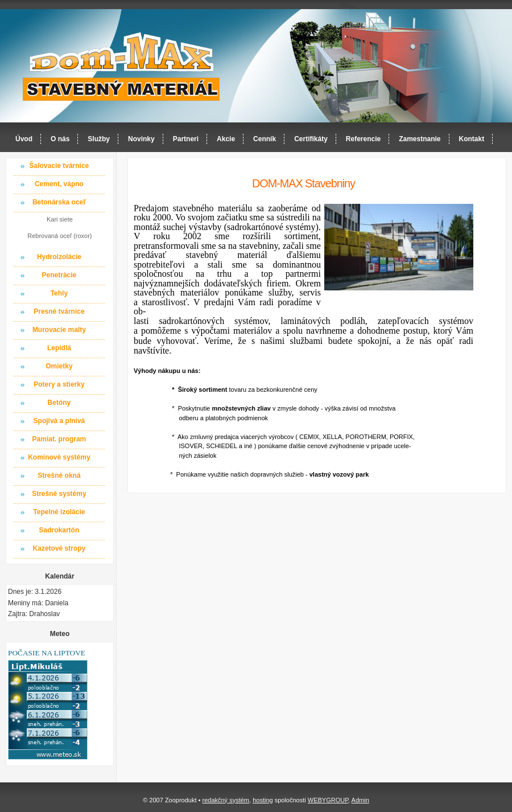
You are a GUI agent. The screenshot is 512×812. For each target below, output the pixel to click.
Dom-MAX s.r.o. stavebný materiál (122, 66)
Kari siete (60, 219)
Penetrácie (59, 275)
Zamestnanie (420, 139)
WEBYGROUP (328, 800)
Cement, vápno (59, 184)
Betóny (59, 403)
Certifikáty (311, 139)
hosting (263, 800)
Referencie (363, 139)
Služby (99, 139)
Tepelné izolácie (59, 512)
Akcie (226, 139)
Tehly (59, 293)
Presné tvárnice (59, 311)
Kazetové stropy (59, 548)
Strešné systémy (59, 494)
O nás (60, 139)
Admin (360, 800)
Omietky (59, 366)
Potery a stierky (59, 384)
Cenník (265, 139)
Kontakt (472, 139)
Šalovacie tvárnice (59, 166)
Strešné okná (59, 475)
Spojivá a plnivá (59, 421)
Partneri (186, 139)
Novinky (141, 139)
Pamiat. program (59, 439)
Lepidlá (59, 348)
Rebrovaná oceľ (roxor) (59, 236)
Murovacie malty (59, 330)
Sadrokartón (59, 530)
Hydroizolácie (59, 257)
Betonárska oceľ (59, 202)
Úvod (24, 139)
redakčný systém (226, 800)
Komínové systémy (59, 457)
